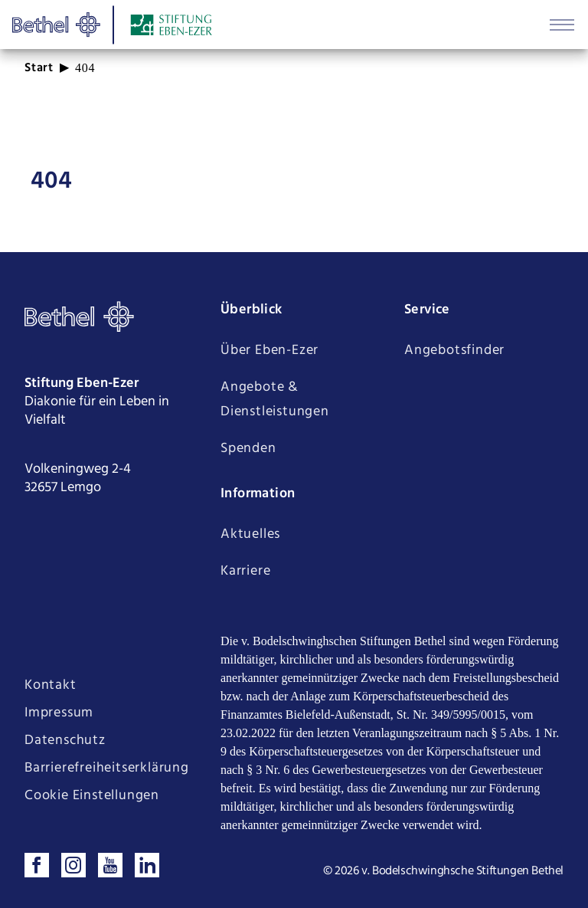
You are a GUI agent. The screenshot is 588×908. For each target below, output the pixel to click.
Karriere (245, 571)
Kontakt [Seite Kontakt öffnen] (51, 686)
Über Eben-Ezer (269, 351)
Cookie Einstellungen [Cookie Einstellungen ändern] (92, 796)
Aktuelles (250, 534)
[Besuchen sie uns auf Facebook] (37, 865)
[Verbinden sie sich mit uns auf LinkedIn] (147, 865)
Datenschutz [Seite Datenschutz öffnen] (65, 741)
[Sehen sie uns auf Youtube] (110, 865)
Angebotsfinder (454, 351)
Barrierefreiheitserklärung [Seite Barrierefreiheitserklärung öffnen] (107, 769)
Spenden (248, 449)
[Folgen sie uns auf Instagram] (73, 865)
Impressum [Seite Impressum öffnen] (59, 713)
